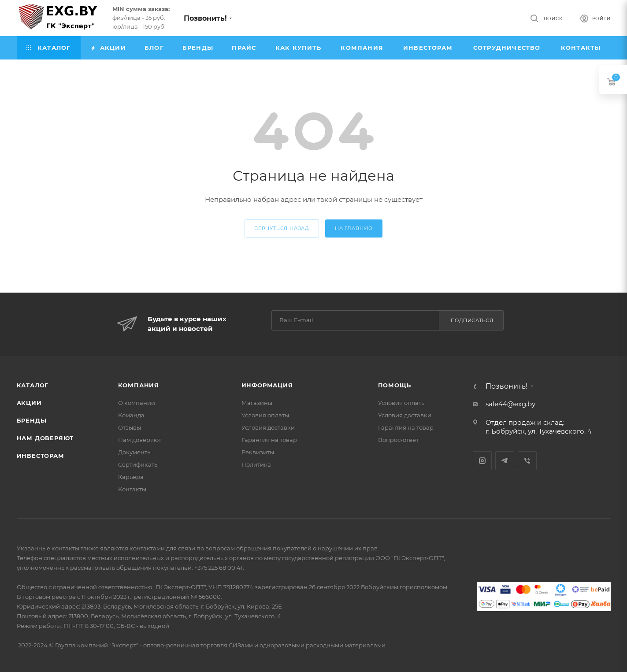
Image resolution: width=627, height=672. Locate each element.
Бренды (32, 420)
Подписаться (472, 320)
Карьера (131, 477)
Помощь (395, 385)
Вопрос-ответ (398, 440)
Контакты (132, 489)
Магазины (257, 403)
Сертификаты (138, 464)
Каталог (33, 385)
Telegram (505, 461)
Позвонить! (205, 18)
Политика (256, 464)
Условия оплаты (265, 415)
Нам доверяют (45, 438)
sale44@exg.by (510, 404)
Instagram (482, 461)
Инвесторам (41, 456)
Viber (527, 461)
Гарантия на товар (269, 440)
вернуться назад (282, 228)
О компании (137, 403)
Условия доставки (268, 427)
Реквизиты (258, 452)
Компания (139, 385)
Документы (135, 452)
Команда (131, 415)
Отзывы (130, 427)
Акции (29, 403)
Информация (267, 385)
